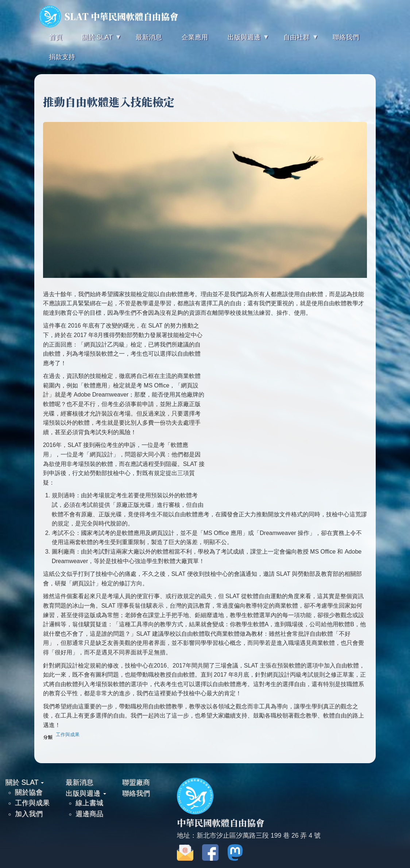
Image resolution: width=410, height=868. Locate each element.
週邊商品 (89, 814)
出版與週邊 (86, 793)
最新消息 (80, 782)
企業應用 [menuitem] (195, 37)
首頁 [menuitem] (55, 37)
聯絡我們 (136, 793)
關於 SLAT (25, 782)
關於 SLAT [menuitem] (96, 40)
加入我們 (29, 814)
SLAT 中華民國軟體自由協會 (109, 16)
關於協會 (29, 792)
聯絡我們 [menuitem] (346, 37)
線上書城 (89, 803)
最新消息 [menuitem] (149, 37)
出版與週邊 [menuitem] (243, 40)
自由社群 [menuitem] (296, 40)
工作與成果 (68, 735)
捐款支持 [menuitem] (62, 57)
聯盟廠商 (136, 782)
